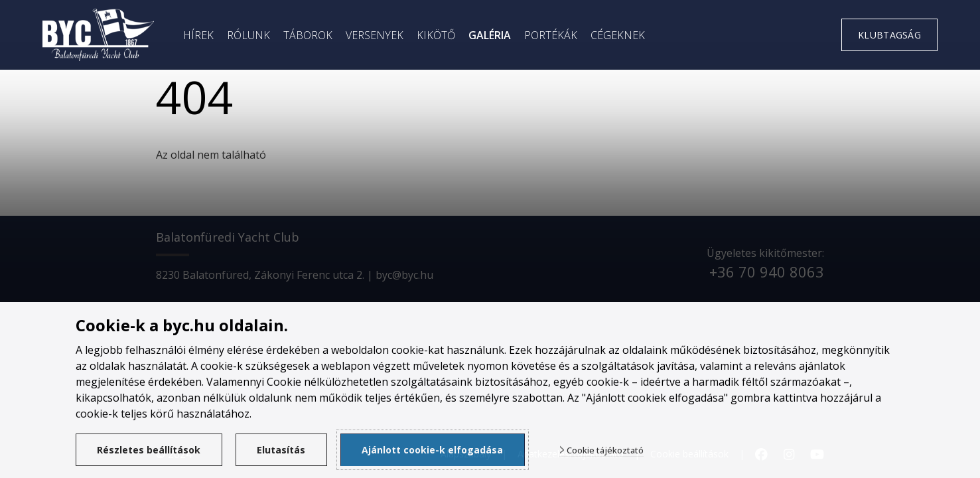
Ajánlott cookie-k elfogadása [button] (432, 450)
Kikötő (436, 35)
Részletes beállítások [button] (149, 450)
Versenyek (375, 35)
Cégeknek (618, 35)
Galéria (490, 35)
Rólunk (248, 35)
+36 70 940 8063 (767, 272)
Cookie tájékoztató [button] (605, 450)
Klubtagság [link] (889, 35)
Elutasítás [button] (281, 450)
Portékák (551, 35)
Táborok (308, 35)
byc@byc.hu (404, 275)
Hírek (198, 35)
